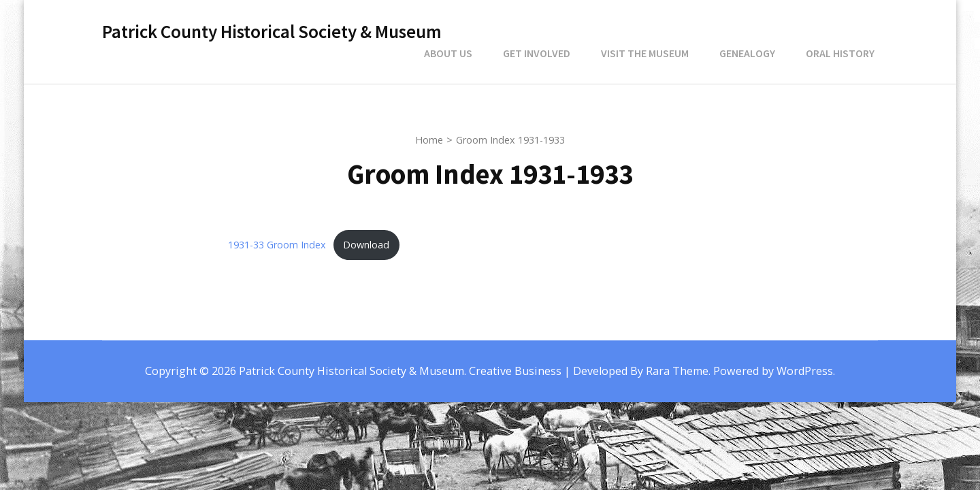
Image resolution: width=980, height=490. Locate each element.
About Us (448, 53)
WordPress (805, 371)
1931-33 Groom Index (277, 245)
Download (366, 245)
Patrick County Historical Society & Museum (272, 31)
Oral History (840, 53)
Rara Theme (677, 371)
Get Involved (537, 53)
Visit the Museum (645, 53)
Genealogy (747, 53)
